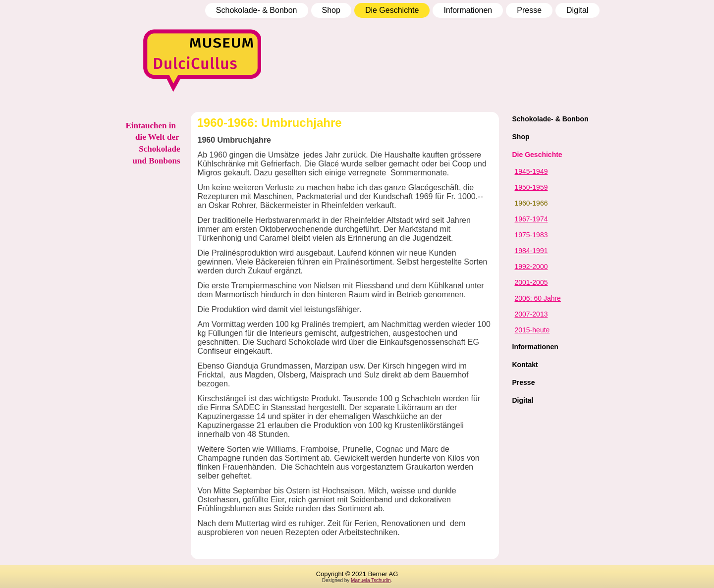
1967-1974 (531, 219)
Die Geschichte (392, 10)
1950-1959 (531, 187)
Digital (577, 10)
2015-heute (532, 330)
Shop (331, 10)
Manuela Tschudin (371, 580)
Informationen (468, 10)
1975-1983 (531, 235)
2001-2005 (531, 282)
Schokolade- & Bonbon (257, 10)
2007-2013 (531, 314)
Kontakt (525, 365)
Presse (529, 10)
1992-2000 (531, 267)
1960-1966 (531, 203)
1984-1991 (531, 251)
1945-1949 (531, 171)
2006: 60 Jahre (538, 298)
